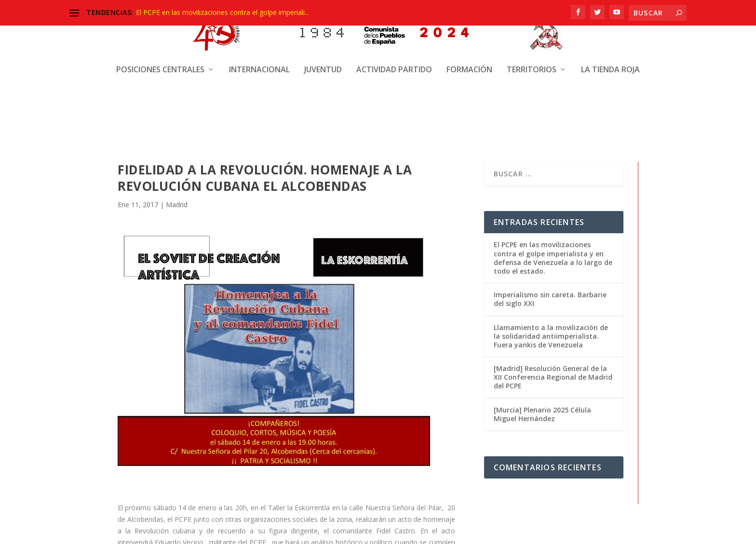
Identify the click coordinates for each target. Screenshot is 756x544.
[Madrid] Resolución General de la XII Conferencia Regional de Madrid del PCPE (553, 377)
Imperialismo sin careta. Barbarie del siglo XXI (550, 299)
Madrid (177, 204)
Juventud (323, 61)
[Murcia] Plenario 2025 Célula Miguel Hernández (542, 414)
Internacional (259, 61)
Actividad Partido (394, 61)
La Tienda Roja (610, 61)
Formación (469, 61)
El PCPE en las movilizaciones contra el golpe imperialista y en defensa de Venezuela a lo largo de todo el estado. (553, 257)
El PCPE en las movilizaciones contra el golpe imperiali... (223, 12)
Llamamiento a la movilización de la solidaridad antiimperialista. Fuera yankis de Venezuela (551, 336)
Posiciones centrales (160, 61)
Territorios (532, 61)
